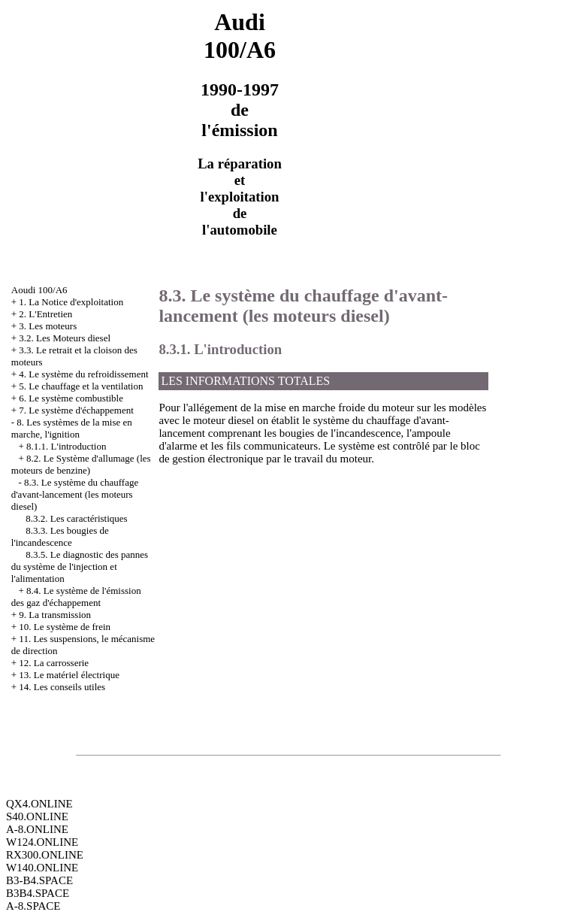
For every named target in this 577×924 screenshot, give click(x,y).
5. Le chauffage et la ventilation (81, 386)
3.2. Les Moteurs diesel (65, 338)
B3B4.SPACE (38, 893)
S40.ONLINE (37, 816)
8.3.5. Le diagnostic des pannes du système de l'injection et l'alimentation (80, 567)
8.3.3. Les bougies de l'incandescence (60, 536)
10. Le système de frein (65, 627)
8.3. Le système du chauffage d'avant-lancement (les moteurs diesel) (75, 494)
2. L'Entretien (45, 314)
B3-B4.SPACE (39, 880)
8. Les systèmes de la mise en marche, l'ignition (72, 428)
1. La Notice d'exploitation (71, 302)
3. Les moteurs (48, 326)
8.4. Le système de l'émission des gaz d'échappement (76, 597)
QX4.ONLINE (39, 804)
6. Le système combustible (71, 398)
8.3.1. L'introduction (220, 349)
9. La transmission (55, 615)
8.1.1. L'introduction (66, 446)
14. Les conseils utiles (62, 687)
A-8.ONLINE (37, 829)
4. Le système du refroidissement (83, 374)
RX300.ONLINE (45, 855)
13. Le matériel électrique (69, 675)
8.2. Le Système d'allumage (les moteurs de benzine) (81, 464)
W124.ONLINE (42, 842)
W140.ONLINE (42, 868)
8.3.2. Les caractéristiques (76, 518)
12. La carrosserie (54, 663)
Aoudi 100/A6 (39, 290)
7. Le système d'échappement (76, 410)
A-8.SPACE (33, 906)
